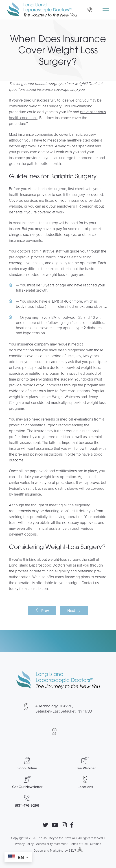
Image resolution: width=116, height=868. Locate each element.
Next (71, 611)
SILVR (72, 850)
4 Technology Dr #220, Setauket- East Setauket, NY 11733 (64, 709)
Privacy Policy (24, 844)
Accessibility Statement (52, 844)
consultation (38, 588)
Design (38, 850)
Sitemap (96, 844)
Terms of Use (79, 844)
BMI (55, 301)
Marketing (57, 850)
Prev (45, 611)
